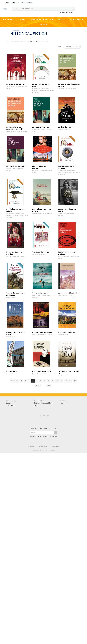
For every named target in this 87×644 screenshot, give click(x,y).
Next (38, 386)
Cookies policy (56, 446)
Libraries (61, 19)
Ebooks (22, 19)
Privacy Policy (53, 437)
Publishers (49, 19)
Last (49, 386)
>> (55, 433)
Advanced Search (67, 12)
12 (66, 381)
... (44, 386)
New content (11, 401)
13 (70, 381)
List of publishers (39, 401)
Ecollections (34, 19)
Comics (43, 24)
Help (61, 403)
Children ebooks (76, 19)
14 (75, 381)
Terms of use (31, 446)
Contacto (63, 401)
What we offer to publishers (43, 403)
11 (61, 381)
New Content (9, 19)
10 (57, 381)
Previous (15, 381)
